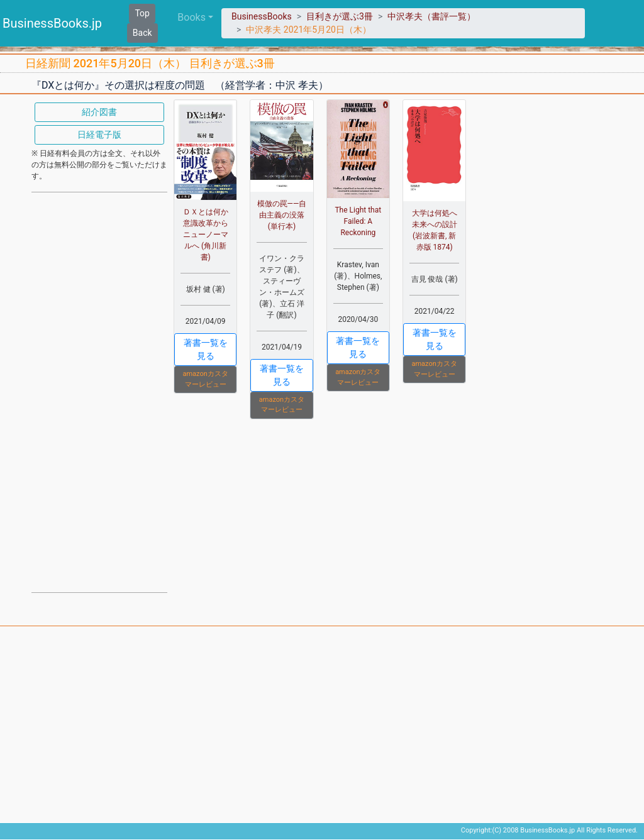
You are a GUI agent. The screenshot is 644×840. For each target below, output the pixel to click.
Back (142, 33)
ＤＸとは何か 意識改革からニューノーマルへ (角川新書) (209, 235)
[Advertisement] (99, 391)
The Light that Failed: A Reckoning (358, 221)
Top (142, 13)
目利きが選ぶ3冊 (340, 16)
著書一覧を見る (206, 349)
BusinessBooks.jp (52, 23)
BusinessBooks (262, 16)
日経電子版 (99, 135)
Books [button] (192, 17)
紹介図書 (99, 112)
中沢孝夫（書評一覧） (431, 16)
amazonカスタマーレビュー (205, 379)
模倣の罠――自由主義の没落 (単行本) (282, 215)
